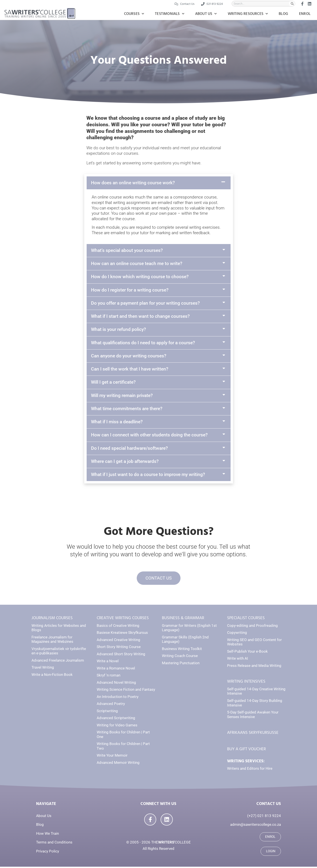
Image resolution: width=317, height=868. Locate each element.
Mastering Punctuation (181, 664)
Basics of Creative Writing (118, 627)
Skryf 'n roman (109, 676)
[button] (159, 183)
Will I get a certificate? (113, 382)
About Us (206, 14)
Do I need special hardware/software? (129, 448)
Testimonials (170, 14)
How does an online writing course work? (133, 183)
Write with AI (238, 660)
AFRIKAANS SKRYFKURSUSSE (253, 734)
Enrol (305, 14)
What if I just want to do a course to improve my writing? (148, 474)
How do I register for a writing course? (130, 290)
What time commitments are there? (127, 409)
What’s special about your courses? (127, 250)
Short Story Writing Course (119, 648)
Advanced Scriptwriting (116, 719)
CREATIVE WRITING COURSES (123, 619)
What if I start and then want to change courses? (140, 316)
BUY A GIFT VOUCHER (246, 750)
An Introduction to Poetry (118, 698)
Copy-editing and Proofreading (252, 627)
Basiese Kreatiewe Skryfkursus (122, 634)
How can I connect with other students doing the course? (149, 435)
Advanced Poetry (111, 705)
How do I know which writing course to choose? (140, 277)
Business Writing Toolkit (182, 650)
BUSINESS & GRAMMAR (183, 619)
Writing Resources (248, 14)
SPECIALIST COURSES (246, 619)
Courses (134, 14)
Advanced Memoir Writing (118, 764)
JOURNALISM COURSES (52, 619)
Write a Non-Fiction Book (52, 676)
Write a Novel (108, 662)
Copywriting (237, 634)
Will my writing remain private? (122, 395)
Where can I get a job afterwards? (125, 461)
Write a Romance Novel (116, 669)
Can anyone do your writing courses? (129, 356)
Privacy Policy (48, 852)
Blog (283, 14)
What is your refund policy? (118, 329)
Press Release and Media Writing (254, 667)
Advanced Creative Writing (118, 641)
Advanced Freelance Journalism (58, 662)
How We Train (47, 835)
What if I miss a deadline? (117, 422)
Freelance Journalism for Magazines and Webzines (52, 641)
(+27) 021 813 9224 (264, 817)
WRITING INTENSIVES (246, 683)
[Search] (292, 4)
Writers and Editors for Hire (250, 770)
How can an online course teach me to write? (137, 264)
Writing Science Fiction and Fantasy (126, 691)
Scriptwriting (107, 712)
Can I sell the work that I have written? (130, 369)
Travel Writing (43, 669)
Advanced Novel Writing (116, 684)
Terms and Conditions (54, 843)
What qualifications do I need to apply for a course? (143, 343)
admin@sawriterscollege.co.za (256, 826)
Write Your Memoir (112, 757)
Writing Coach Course (180, 657)
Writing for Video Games (117, 726)
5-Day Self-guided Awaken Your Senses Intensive (253, 716)
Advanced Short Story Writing (121, 655)
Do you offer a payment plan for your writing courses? (145, 303)
